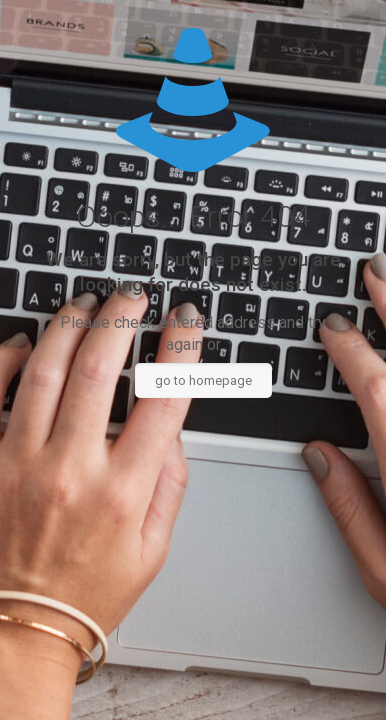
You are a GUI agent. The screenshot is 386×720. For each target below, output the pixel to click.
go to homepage (203, 380)
